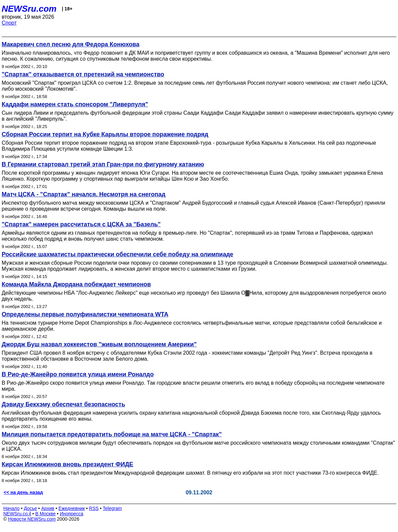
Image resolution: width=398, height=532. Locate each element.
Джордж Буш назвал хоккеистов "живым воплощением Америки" (99, 344)
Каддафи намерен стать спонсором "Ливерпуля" (75, 104)
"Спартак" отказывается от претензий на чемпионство (83, 74)
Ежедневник (72, 508)
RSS (94, 508)
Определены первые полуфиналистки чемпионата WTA (85, 314)
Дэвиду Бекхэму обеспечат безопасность (63, 404)
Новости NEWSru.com (32, 519)
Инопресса (72, 514)
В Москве (45, 514)
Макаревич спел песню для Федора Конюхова (70, 44)
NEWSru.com (29, 9)
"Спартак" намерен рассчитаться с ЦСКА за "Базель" (81, 224)
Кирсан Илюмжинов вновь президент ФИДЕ (67, 464)
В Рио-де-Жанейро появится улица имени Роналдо (78, 374)
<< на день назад (23, 492)
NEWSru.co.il (17, 514)
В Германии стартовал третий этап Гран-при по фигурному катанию (103, 164)
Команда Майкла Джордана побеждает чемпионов (76, 284)
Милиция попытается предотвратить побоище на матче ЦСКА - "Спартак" (112, 434)
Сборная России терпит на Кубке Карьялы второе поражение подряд (105, 134)
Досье (30, 508)
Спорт (9, 23)
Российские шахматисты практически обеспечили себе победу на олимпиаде (117, 254)
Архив (48, 508)
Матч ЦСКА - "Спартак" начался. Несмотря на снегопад (84, 194)
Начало (11, 508)
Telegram (113, 508)
